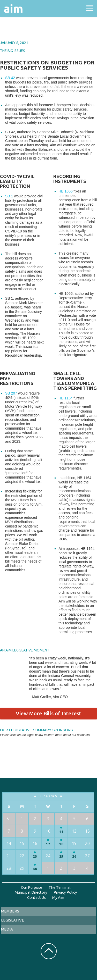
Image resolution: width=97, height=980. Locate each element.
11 (61, 832)
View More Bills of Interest (48, 713)
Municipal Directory (31, 892)
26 (74, 856)
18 (61, 844)
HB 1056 (65, 191)
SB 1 (9, 196)
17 (48, 844)
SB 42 (10, 78)
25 (61, 856)
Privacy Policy (65, 892)
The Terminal (60, 887)
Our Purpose (32, 887)
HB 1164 (65, 398)
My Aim (58, 897)
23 (35, 856)
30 (35, 869)
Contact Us (36, 897)
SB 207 (11, 393)
